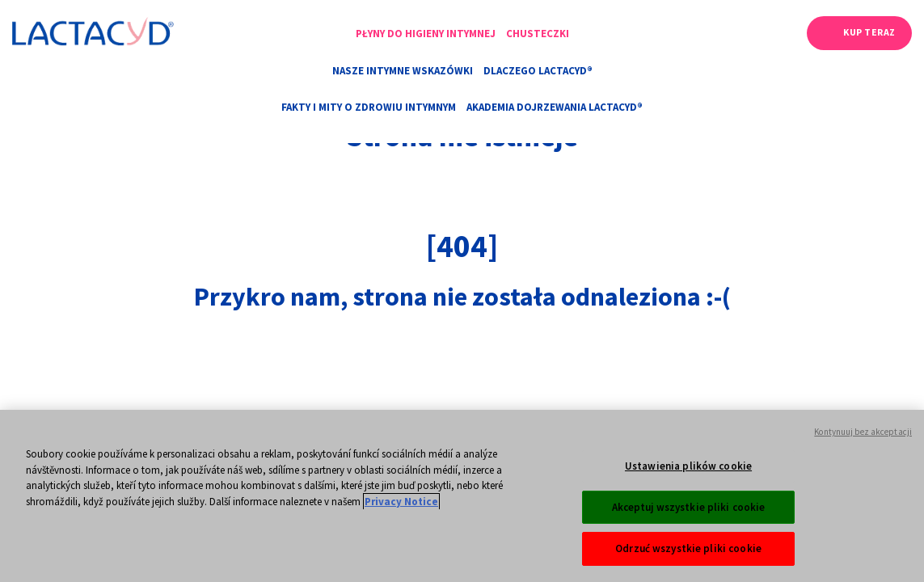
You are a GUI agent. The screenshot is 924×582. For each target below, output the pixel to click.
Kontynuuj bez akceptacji (863, 460)
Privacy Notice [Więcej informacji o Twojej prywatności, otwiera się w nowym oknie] (401, 530)
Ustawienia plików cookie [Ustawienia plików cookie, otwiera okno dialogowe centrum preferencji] (688, 494)
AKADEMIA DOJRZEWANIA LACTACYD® (555, 107)
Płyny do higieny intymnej (426, 34)
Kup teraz (869, 32)
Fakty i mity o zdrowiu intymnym (369, 107)
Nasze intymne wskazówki (403, 71)
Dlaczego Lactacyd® (538, 71)
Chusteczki (538, 34)
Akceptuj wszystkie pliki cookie (689, 536)
